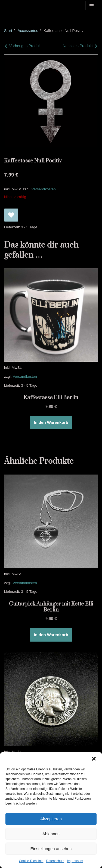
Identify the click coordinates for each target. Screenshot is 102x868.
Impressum (75, 861)
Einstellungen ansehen (51, 849)
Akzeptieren (51, 819)
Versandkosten (44, 189)
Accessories (28, 31)
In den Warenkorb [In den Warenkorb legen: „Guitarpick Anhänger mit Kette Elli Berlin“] (51, 635)
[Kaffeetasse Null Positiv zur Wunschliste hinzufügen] (11, 215)
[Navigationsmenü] (92, 6)
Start (8, 31)
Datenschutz (55, 861)
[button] (94, 759)
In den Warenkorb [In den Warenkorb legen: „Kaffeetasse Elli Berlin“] (51, 422)
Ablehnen (51, 834)
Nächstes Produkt (78, 46)
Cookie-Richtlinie (31, 861)
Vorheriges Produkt (25, 46)
